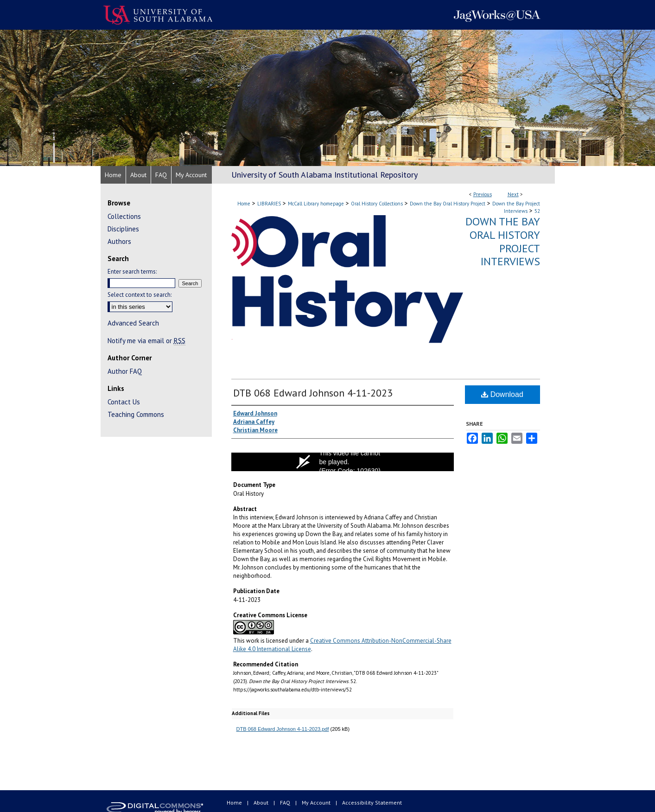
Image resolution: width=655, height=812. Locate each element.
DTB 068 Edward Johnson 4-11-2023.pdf (283, 729)
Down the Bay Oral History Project (448, 204)
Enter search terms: (132, 272)
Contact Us (124, 402)
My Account (317, 802)
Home (244, 204)
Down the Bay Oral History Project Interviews (503, 241)
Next (513, 194)
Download (502, 394)
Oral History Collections (377, 204)
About (262, 802)
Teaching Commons (136, 414)
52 (537, 211)
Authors (119, 241)
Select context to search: (140, 295)
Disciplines (123, 229)
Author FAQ (125, 371)
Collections (124, 216)
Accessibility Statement (372, 802)
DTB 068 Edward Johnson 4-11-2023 (313, 393)
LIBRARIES (269, 204)
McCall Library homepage (316, 204)
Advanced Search (133, 323)
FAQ (286, 802)
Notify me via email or (146, 341)
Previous (483, 194)
